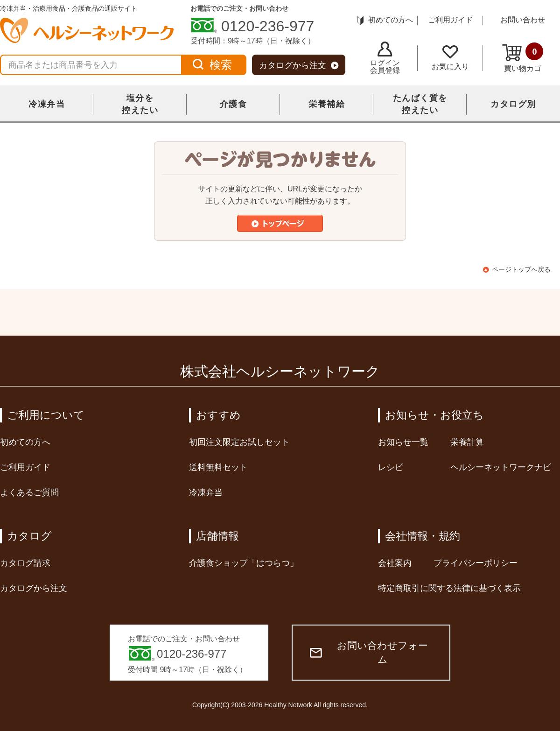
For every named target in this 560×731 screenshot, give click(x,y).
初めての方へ (385, 20)
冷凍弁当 (47, 104)
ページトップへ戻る (521, 269)
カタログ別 (513, 104)
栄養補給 (327, 104)
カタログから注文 (299, 65)
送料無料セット (218, 467)
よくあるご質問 (29, 492)
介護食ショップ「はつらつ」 (244, 563)
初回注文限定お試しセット (239, 442)
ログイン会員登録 (385, 58)
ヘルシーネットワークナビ (501, 467)
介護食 (234, 104)
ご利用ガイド (450, 20)
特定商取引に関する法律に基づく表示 (449, 588)
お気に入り (450, 58)
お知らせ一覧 (403, 442)
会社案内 (395, 563)
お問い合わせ (523, 20)
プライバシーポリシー (476, 563)
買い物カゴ (523, 57)
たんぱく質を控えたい (420, 104)
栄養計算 (467, 442)
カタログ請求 (25, 563)
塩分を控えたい (140, 104)
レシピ (391, 467)
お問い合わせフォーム (369, 652)
